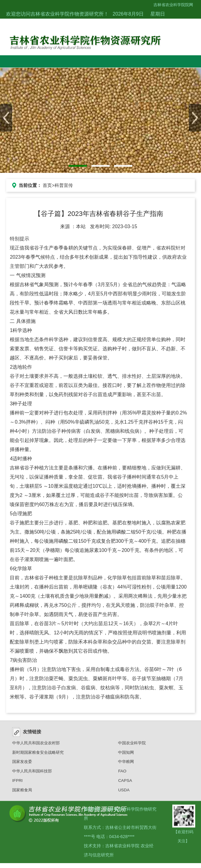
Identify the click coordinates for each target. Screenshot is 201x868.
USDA (124, 792)
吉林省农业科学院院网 (173, 5)
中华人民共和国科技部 (32, 773)
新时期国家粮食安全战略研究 (38, 755)
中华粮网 (126, 764)
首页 (47, 185)
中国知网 (126, 755)
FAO (122, 773)
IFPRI (17, 783)
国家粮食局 (22, 792)
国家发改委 (22, 764)
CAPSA (125, 783)
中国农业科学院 (132, 745)
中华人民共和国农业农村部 (36, 745)
